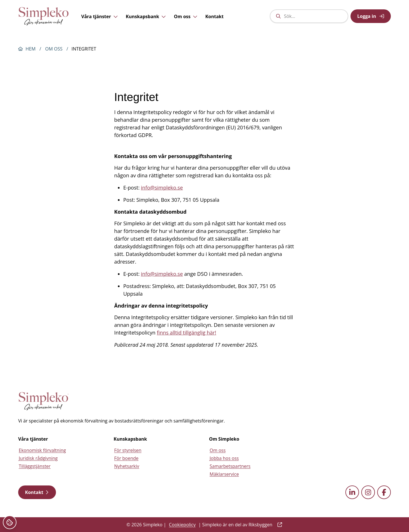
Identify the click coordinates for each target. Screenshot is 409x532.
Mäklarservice (224, 474)
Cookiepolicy (182, 525)
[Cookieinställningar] (10, 522)
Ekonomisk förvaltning (42, 450)
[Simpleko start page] (44, 401)
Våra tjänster (100, 21)
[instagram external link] (368, 492)
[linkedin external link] (352, 492)
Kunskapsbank (146, 21)
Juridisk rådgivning (38, 458)
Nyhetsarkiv (127, 466)
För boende (126, 458)
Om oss (185, 21)
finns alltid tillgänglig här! (186, 333)
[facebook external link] (384, 492)
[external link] (279, 525)
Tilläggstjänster (35, 466)
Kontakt (215, 21)
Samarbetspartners (230, 466)
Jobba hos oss (224, 458)
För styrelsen (128, 450)
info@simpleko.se (162, 188)
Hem (31, 49)
